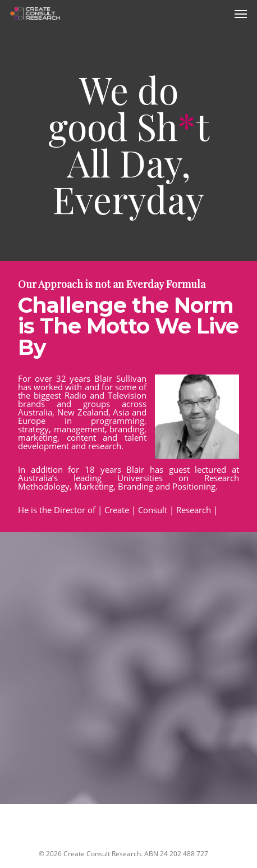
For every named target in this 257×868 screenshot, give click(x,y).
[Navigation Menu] (241, 13)
